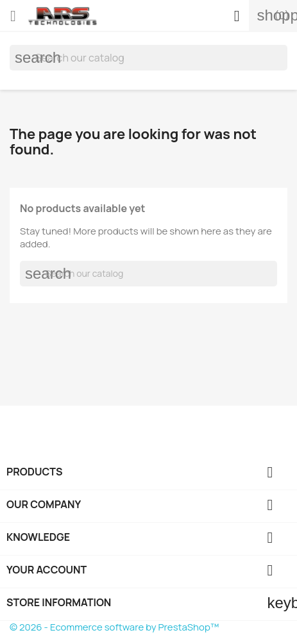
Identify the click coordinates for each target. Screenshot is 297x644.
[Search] (148, 58)
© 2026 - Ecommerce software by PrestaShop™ (114, 627)
